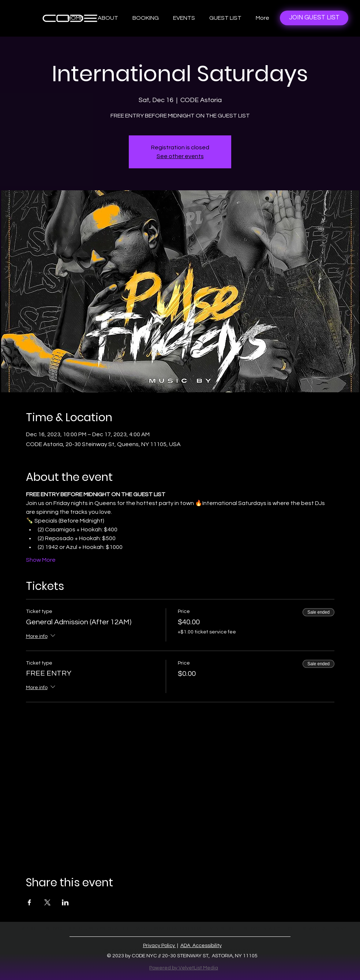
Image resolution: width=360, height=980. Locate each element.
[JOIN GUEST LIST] (314, 18)
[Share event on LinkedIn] (65, 902)
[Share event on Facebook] (29, 902)
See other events (180, 156)
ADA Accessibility (201, 946)
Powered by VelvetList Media (184, 968)
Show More (41, 560)
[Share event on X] (47, 902)
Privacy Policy (160, 946)
